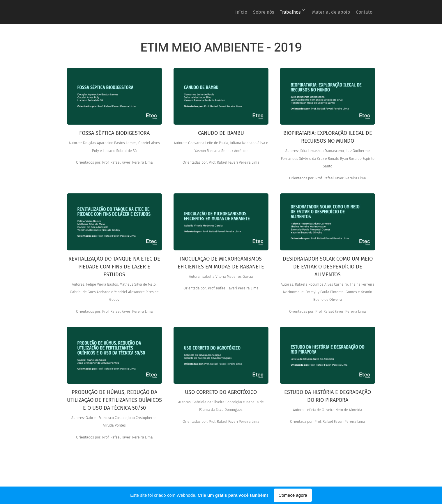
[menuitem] (222, 12)
